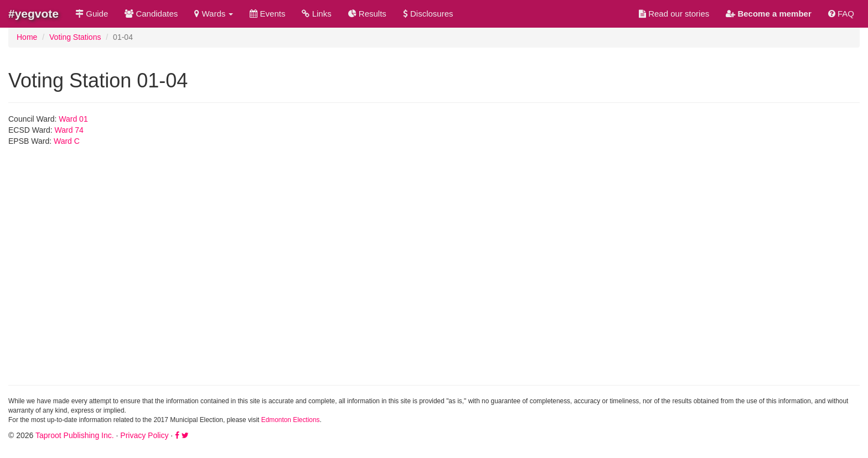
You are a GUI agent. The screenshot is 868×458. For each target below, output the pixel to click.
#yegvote (33, 14)
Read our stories (674, 14)
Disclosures (428, 14)
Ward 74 (69, 130)
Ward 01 (73, 119)
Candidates (151, 14)
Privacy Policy (144, 435)
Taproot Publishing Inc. (75, 435)
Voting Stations (75, 37)
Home (27, 37)
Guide (92, 14)
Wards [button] (214, 14)
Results (367, 14)
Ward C (67, 141)
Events (267, 14)
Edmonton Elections (291, 420)
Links (316, 14)
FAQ (841, 14)
